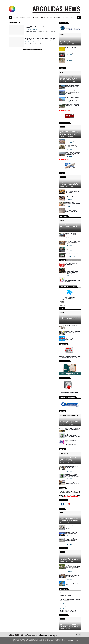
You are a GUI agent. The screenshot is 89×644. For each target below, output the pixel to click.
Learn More (71, 641)
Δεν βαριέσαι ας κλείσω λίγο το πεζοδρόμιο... (72, 249)
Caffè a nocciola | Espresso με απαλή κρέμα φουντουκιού (72, 197)
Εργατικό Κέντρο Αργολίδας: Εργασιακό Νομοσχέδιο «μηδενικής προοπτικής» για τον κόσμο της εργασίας (40, 39)
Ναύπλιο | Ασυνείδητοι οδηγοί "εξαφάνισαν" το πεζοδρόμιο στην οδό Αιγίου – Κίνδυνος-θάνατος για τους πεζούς (73, 235)
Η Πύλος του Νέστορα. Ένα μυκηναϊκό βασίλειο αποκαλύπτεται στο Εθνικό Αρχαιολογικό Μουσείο (73, 147)
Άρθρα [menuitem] (43, 18)
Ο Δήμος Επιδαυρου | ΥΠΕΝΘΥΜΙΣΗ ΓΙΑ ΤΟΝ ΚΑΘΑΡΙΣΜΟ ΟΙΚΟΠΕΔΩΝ (69, 559)
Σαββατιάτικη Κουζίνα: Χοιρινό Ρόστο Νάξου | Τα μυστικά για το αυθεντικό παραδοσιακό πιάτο (72, 210)
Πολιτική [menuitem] (29, 18)
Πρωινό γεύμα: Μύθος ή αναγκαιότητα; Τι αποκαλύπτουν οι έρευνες (73, 204)
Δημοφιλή (63, 260)
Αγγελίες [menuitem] (72, 18)
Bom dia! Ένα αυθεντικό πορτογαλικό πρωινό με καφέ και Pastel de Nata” (72, 191)
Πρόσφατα (70, 260)
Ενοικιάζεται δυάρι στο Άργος (71, 326)
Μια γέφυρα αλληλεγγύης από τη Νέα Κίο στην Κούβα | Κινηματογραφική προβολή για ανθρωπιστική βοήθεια (72, 468)
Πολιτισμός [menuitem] (36, 18)
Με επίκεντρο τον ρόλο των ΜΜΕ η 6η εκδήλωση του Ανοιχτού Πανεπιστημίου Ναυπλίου (69, 459)
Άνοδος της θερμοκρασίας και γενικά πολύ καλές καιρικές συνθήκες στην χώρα (73, 583)
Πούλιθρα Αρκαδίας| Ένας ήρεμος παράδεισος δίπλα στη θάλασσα (72, 105)
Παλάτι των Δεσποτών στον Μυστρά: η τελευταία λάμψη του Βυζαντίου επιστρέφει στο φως (73, 153)
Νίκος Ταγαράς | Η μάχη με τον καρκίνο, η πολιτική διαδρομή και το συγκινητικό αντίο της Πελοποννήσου (73, 576)
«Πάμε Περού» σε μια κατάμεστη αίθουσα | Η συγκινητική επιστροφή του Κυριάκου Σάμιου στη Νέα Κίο (73, 482)
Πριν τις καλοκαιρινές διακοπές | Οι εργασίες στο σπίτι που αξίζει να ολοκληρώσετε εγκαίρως (70, 606)
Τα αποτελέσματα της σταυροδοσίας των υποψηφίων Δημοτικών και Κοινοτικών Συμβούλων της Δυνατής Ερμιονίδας (73, 280)
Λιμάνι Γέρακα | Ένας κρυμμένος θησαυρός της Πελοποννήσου (72, 86)
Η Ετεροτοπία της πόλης (70, 53)
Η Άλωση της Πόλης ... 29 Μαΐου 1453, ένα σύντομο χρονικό (72, 141)
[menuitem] (10, 18)
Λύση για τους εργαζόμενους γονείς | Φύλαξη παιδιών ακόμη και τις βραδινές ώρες (69, 319)
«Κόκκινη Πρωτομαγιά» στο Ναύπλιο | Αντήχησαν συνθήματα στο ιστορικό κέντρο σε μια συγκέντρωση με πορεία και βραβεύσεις (73, 541)
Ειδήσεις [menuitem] (15, 18)
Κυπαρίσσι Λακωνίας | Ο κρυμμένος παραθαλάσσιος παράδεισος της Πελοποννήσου (73, 92)
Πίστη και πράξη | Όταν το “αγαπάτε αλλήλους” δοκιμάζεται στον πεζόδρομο (73, 243)
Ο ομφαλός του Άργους (70, 59)
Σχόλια (77, 260)
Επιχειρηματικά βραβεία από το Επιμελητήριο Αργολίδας (72, 533)
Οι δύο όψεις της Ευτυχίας (71, 47)
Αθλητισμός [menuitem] (64, 18)
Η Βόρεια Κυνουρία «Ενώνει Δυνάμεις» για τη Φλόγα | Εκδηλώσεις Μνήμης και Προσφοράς (73, 435)
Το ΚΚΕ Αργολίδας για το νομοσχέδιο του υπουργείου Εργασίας (40, 27)
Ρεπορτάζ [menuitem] (57, 18)
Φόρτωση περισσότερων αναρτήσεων (33, 49)
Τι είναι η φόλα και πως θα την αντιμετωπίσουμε (72, 264)
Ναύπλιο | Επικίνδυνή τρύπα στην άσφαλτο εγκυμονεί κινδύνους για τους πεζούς (69, 226)
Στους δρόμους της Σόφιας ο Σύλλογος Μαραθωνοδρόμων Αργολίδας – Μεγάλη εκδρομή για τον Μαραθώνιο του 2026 (72, 443)
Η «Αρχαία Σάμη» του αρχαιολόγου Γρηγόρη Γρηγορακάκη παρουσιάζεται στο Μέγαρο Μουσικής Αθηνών (70, 133)
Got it (76, 641)
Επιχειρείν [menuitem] (49, 18)
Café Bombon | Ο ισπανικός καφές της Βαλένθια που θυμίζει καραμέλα (69, 184)
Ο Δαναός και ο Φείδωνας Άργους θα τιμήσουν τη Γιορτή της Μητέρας (73, 429)
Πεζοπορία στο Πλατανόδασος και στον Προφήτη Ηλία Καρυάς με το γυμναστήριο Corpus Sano (69, 78)
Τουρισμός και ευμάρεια (66, 42)
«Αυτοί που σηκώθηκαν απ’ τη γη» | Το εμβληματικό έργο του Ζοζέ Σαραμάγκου (68, 611)
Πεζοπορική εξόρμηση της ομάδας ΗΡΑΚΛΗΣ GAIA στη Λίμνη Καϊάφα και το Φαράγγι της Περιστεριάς (72, 99)
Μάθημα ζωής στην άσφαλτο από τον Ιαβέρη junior (72, 254)
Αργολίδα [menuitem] (22, 18)
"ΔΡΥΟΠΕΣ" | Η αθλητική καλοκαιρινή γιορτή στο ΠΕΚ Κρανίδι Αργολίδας (69, 422)
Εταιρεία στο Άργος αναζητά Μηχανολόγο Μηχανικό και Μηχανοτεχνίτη (71, 338)
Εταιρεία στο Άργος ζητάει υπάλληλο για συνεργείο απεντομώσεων (73, 332)
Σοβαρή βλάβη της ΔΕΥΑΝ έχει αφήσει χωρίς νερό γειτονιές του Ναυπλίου (70, 520)
